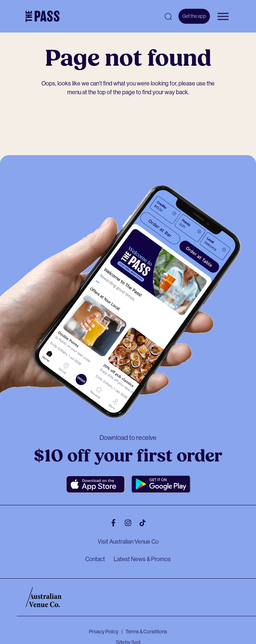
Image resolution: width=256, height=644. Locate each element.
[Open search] (168, 16)
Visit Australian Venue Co (128, 542)
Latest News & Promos (142, 559)
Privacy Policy (104, 632)
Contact (95, 559)
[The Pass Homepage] (43, 16)
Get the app (194, 16)
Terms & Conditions (146, 632)
